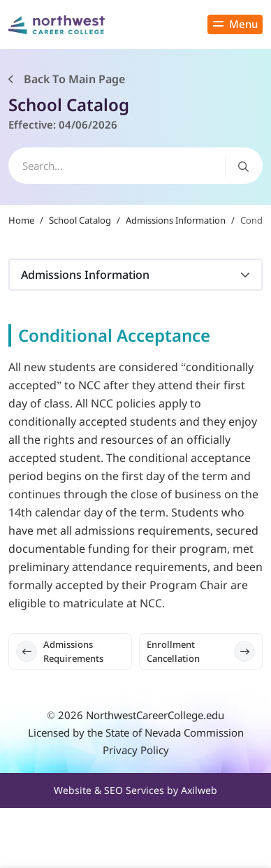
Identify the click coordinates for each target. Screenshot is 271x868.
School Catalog (80, 220)
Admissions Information (176, 220)
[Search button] (244, 167)
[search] (135, 166)
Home (21, 220)
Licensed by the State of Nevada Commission (136, 732)
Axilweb (199, 790)
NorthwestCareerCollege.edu (155, 715)
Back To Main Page (67, 79)
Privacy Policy (136, 750)
